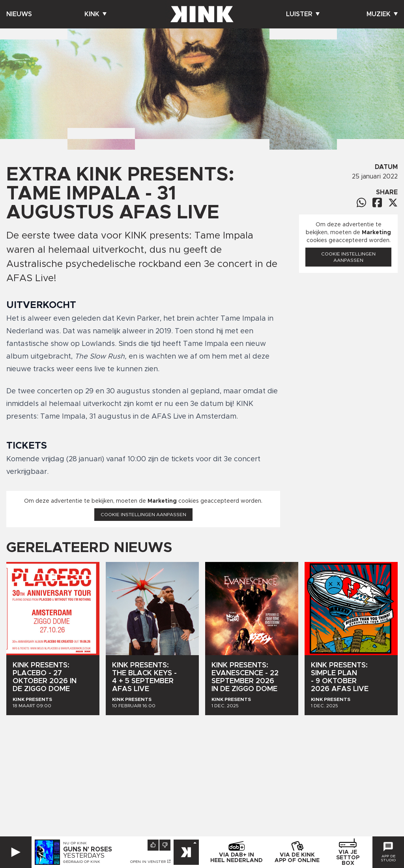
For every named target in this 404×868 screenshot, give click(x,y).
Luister (303, 14)
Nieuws (19, 14)
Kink (95, 14)
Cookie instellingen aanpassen (143, 515)
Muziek (382, 14)
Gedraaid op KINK (82, 862)
